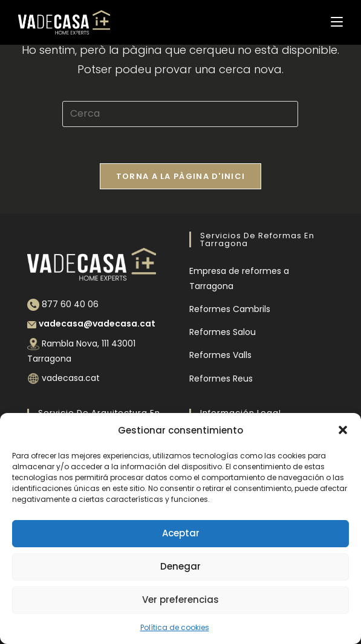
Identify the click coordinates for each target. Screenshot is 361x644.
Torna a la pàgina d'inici (181, 176)
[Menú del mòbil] (337, 22)
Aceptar (181, 533)
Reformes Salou (223, 332)
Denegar (180, 566)
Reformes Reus (221, 379)
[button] (343, 430)
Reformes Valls (220, 355)
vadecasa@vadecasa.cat (97, 324)
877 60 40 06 (70, 304)
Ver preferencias (180, 600)
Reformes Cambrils (230, 309)
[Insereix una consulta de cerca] (180, 114)
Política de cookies (175, 627)
